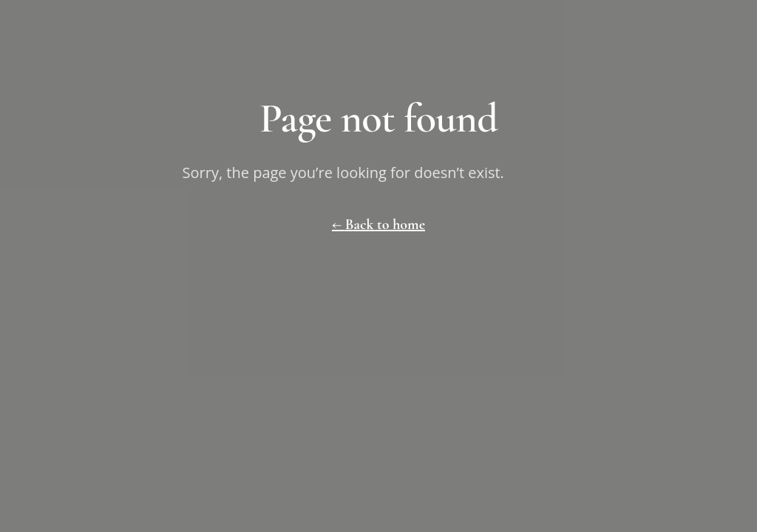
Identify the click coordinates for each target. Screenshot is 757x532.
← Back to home (378, 225)
